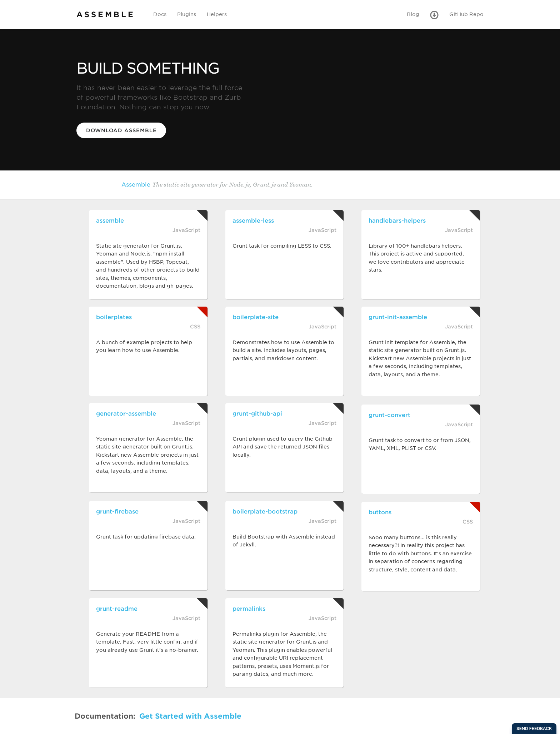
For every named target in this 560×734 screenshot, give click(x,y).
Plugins (187, 14)
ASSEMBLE (106, 14)
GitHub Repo (466, 14)
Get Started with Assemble (190, 716)
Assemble (280, 184)
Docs (160, 14)
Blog (413, 14)
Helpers (217, 14)
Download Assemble (121, 130)
